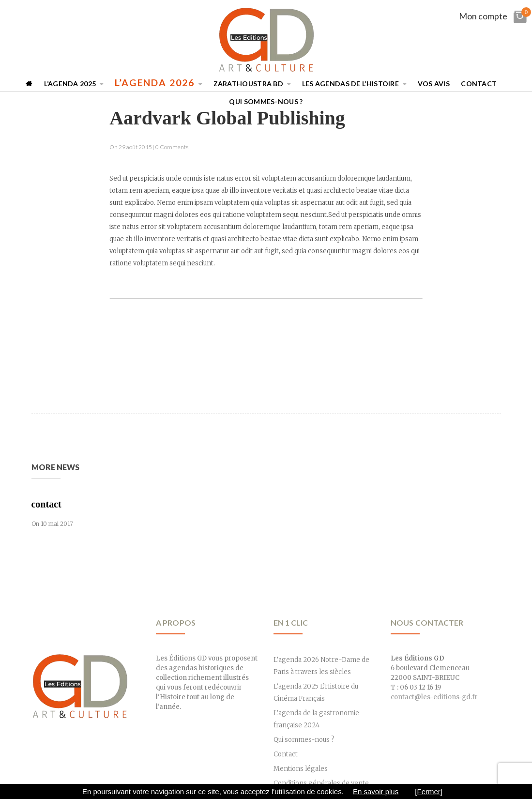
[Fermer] (429, 791)
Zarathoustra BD (249, 84)
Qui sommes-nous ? (266, 101)
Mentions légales (301, 769)
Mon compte (483, 16)
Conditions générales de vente (321, 783)
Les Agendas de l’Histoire (351, 84)
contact (46, 504)
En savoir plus (376, 791)
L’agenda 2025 (70, 84)
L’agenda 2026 (155, 83)
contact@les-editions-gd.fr (434, 697)
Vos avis (434, 84)
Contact (479, 84)
